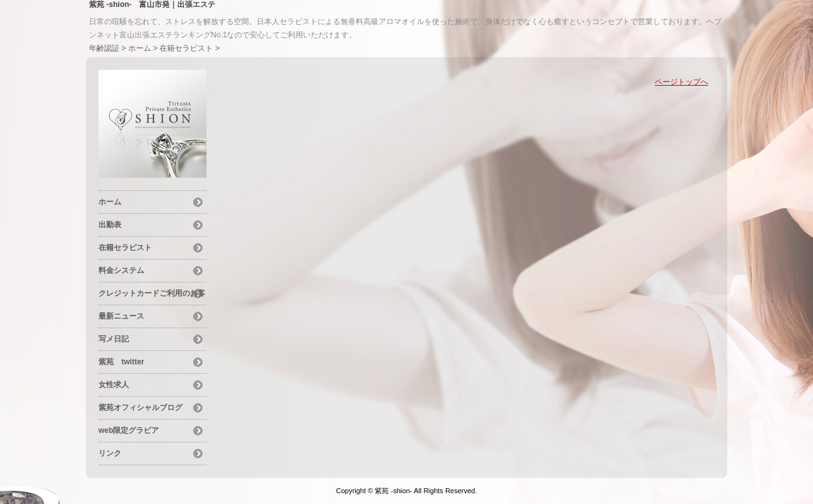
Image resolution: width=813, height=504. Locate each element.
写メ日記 (114, 339)
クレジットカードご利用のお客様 (152, 295)
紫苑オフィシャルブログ (140, 408)
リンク (110, 453)
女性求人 (114, 385)
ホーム (140, 48)
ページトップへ (682, 82)
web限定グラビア (129, 430)
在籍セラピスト (186, 48)
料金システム (121, 270)
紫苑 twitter (121, 362)
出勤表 (110, 225)
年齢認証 (104, 48)
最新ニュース (121, 316)
